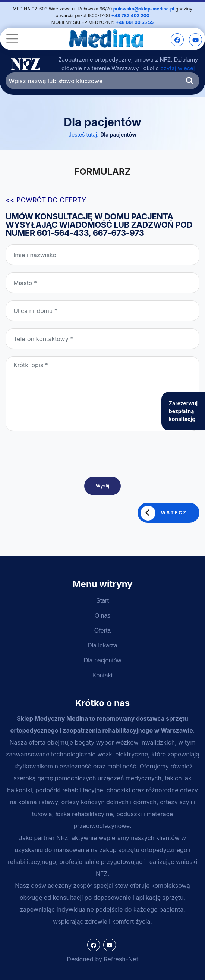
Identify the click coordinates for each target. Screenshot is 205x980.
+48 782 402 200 (130, 15)
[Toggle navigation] (11, 39)
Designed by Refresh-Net (102, 959)
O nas (103, 616)
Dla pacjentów (118, 135)
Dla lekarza (102, 645)
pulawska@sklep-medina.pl (144, 9)
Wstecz (164, 513)
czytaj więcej (177, 68)
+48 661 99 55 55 (135, 22)
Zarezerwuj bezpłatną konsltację (183, 411)
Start (102, 601)
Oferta (102, 631)
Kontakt (102, 675)
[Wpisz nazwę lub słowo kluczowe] (93, 81)
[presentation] (62, 466)
